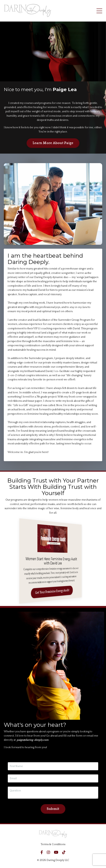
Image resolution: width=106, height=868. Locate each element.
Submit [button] (53, 809)
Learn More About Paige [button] (53, 143)
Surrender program (41, 358)
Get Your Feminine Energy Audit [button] (53, 592)
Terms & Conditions (53, 844)
